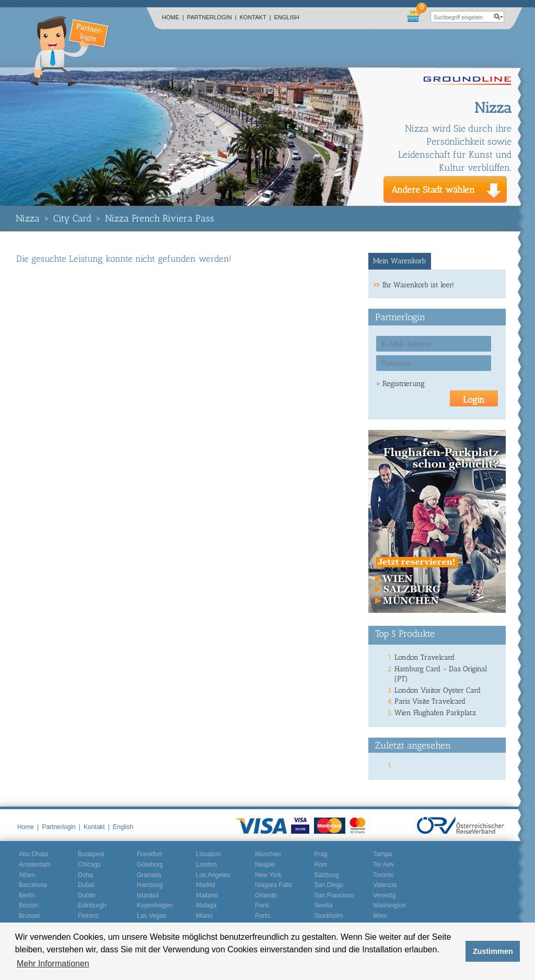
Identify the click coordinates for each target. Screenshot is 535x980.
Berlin (27, 895)
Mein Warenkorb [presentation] (399, 261)
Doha (85, 875)
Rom (321, 865)
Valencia (385, 885)
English (287, 17)
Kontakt (255, 17)
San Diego (329, 885)
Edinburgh (92, 905)
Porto (263, 916)
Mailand (207, 895)
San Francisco (334, 895)
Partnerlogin (212, 17)
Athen (27, 875)
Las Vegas (152, 916)
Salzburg (326, 875)
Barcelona (33, 885)
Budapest (91, 854)
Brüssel (29, 916)
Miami (204, 916)
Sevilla (323, 905)
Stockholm (329, 916)
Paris (262, 905)
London (206, 865)
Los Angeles (213, 875)
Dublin (87, 895)
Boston (28, 905)
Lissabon (208, 854)
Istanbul (148, 895)
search (498, 17)
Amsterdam (35, 865)
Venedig (384, 895)
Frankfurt (149, 854)
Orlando (266, 895)
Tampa (382, 854)
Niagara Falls (274, 885)
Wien (380, 916)
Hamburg (150, 885)
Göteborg (150, 865)
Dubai (86, 885)
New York (268, 875)
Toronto (383, 875)
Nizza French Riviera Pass (160, 218)
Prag (321, 854)
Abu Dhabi (33, 854)
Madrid (206, 885)
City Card (72, 218)
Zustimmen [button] (493, 951)
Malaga (206, 905)
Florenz (88, 916)
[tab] (400, 261)
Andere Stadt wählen (433, 190)
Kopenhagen (155, 905)
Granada (149, 875)
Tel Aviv (383, 865)
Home (173, 17)
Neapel (265, 865)
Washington (389, 905)
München (268, 854)
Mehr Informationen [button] (53, 964)
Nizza (28, 218)
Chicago (89, 865)
